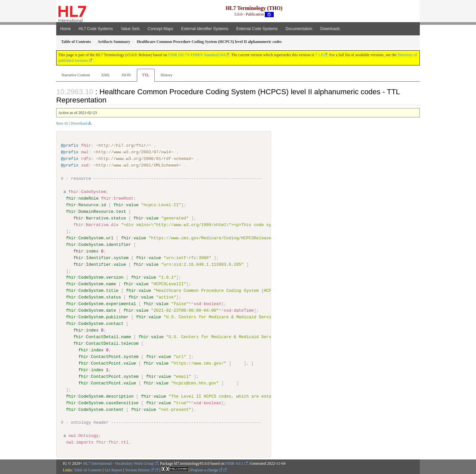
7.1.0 (319, 55)
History (167, 75)
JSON (126, 75)
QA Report (113, 470)
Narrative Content (76, 75)
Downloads (330, 29)
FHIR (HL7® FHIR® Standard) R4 (197, 55)
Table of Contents (88, 470)
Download (79, 123)
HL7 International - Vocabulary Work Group (119, 463)
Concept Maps (160, 29)
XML (106, 75)
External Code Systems (257, 29)
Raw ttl (62, 123)
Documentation (299, 29)
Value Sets (130, 29)
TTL (146, 75)
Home (65, 29)
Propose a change (206, 470)
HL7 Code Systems (96, 29)
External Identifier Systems (205, 29)
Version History (140, 470)
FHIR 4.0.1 (234, 463)
